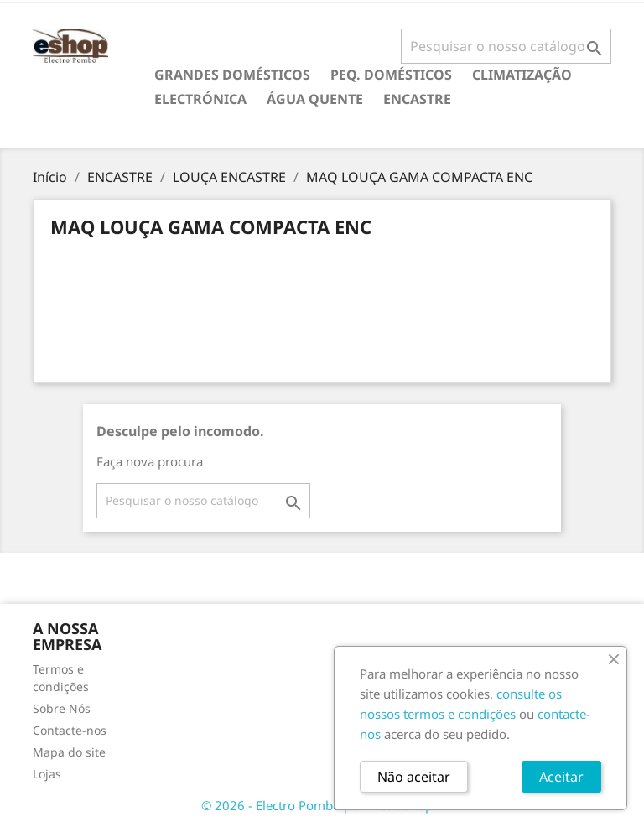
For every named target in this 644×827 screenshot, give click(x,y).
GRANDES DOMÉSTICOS (232, 75)
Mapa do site (69, 752)
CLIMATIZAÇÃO (522, 75)
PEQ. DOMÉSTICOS (391, 75)
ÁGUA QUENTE (315, 99)
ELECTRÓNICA (200, 99)
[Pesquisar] (506, 46)
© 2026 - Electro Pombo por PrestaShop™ (322, 805)
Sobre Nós (62, 708)
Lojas (47, 774)
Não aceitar (414, 777)
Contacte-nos (70, 730)
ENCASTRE (417, 99)
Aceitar (561, 777)
